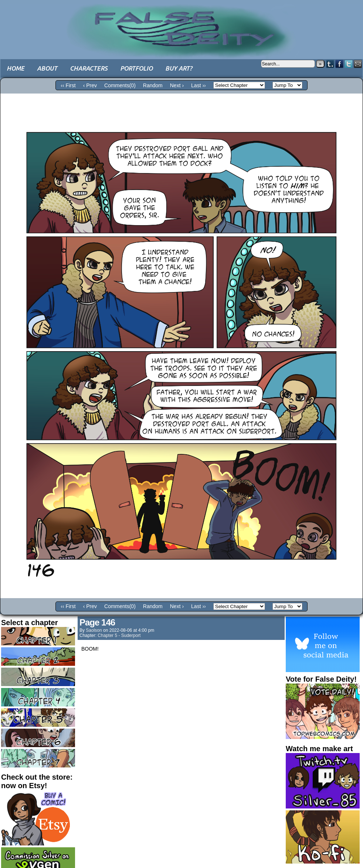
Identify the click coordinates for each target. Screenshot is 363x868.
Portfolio (136, 68)
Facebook (340, 64)
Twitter (349, 64)
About (47, 68)
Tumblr (330, 64)
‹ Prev (90, 85)
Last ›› (199, 85)
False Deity (181, 24)
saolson (94, 630)
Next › (177, 85)
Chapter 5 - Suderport (119, 635)
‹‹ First (68, 85)
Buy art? (179, 68)
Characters (89, 68)
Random (153, 85)
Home (16, 68)
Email (358, 64)
